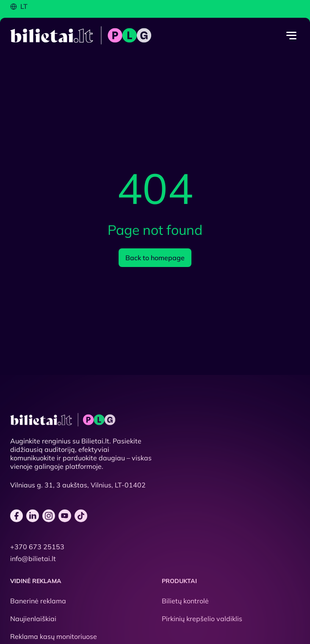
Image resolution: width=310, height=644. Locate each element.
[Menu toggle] (291, 36)
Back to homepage (155, 258)
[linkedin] (33, 516)
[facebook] (17, 516)
